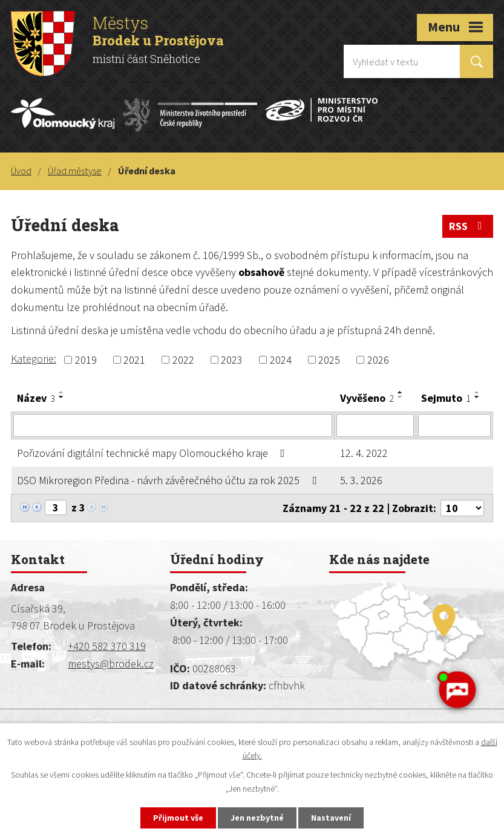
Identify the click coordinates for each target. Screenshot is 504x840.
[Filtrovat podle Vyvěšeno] (375, 425)
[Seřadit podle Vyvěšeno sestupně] (401, 397)
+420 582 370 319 (107, 646)
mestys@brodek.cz (111, 664)
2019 (86, 360)
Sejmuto (446, 398)
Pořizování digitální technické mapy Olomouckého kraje (153, 453)
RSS (468, 226)
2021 (134, 360)
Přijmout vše (178, 818)
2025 (329, 360)
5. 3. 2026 (361, 480)
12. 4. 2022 (364, 453)
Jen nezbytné (257, 818)
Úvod (21, 171)
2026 (378, 360)
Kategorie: (34, 359)
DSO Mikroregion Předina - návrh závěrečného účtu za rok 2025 (169, 480)
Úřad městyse (75, 171)
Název (36, 398)
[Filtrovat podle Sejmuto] (454, 425)
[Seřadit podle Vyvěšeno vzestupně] (401, 392)
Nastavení (331, 818)
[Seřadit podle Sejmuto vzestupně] (477, 392)
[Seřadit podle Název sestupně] (62, 397)
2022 (183, 360)
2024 (281, 360)
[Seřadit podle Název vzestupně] (62, 392)
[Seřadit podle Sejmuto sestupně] (477, 397)
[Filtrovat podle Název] (173, 425)
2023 (232, 360)
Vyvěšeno (367, 398)
